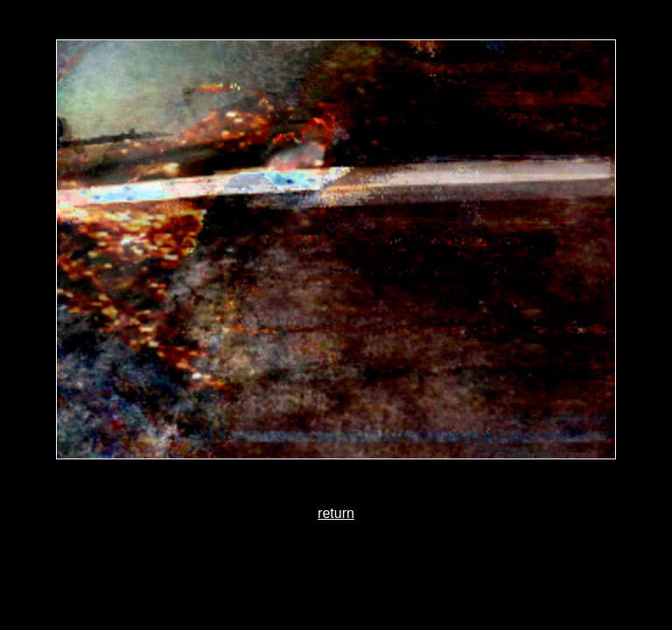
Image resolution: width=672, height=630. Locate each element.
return (336, 513)
